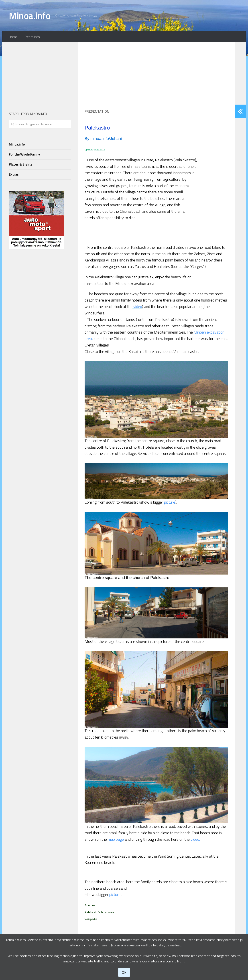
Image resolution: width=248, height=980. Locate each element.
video (138, 307)
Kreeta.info (32, 37)
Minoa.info (30, 16)
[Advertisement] (156, 73)
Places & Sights (21, 164)
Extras (14, 174)
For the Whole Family (24, 154)
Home (13, 37)
